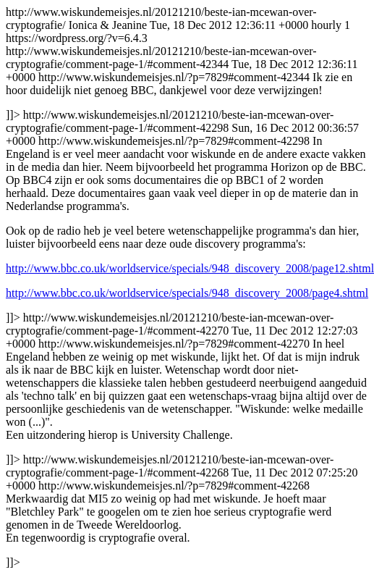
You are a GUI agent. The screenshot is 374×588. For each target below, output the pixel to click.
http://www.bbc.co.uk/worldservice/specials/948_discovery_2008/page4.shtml (187, 293)
